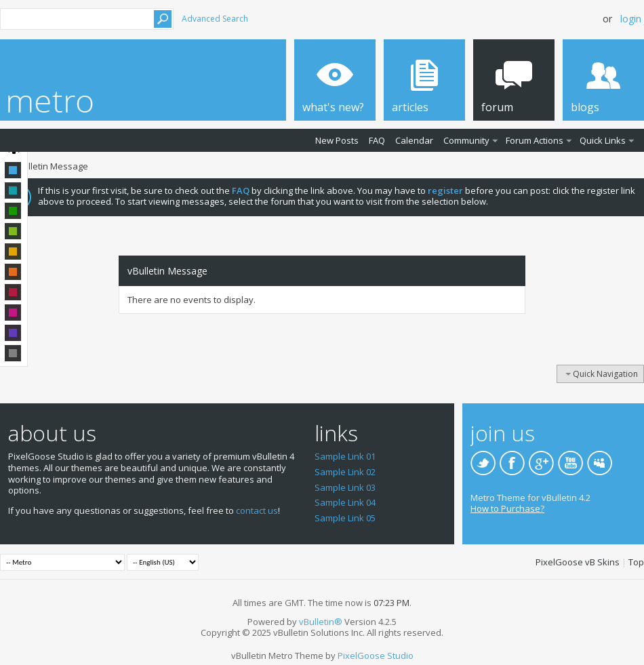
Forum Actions (535, 140)
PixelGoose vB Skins (578, 562)
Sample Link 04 (345, 502)
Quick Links (603, 140)
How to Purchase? (507, 508)
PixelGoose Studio (376, 656)
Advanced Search (215, 19)
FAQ (377, 140)
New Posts (337, 140)
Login (631, 19)
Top (636, 562)
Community (466, 140)
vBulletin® (321, 622)
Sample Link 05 (345, 518)
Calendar (414, 140)
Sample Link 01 (345, 456)
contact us (257, 510)
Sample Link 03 (345, 487)
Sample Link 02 (345, 472)
